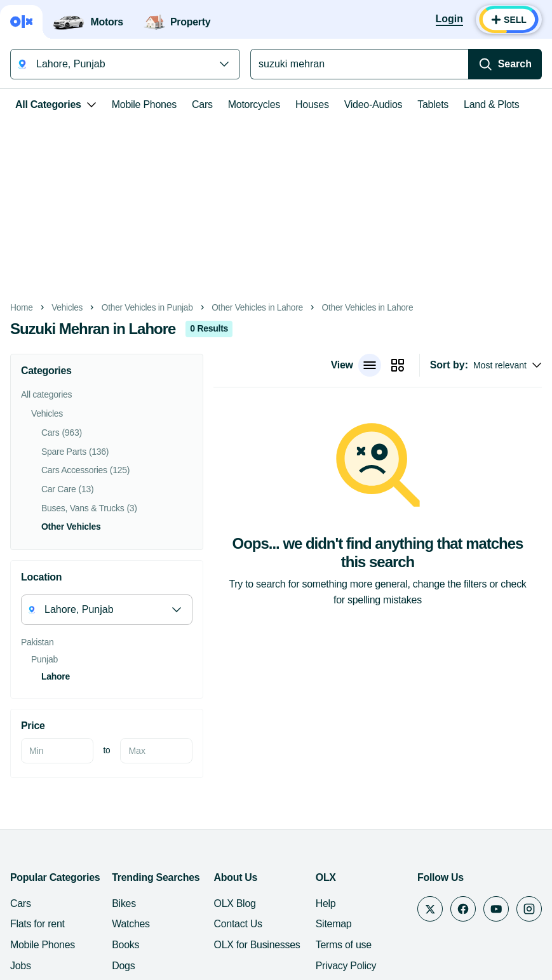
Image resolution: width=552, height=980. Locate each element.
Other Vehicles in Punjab (147, 308)
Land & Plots (491, 104)
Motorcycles (254, 104)
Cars (202, 104)
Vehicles (67, 308)
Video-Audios (374, 104)
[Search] (505, 64)
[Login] (449, 20)
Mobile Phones (144, 104)
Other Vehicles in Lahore (257, 308)
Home (22, 308)
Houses (312, 104)
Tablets (433, 104)
